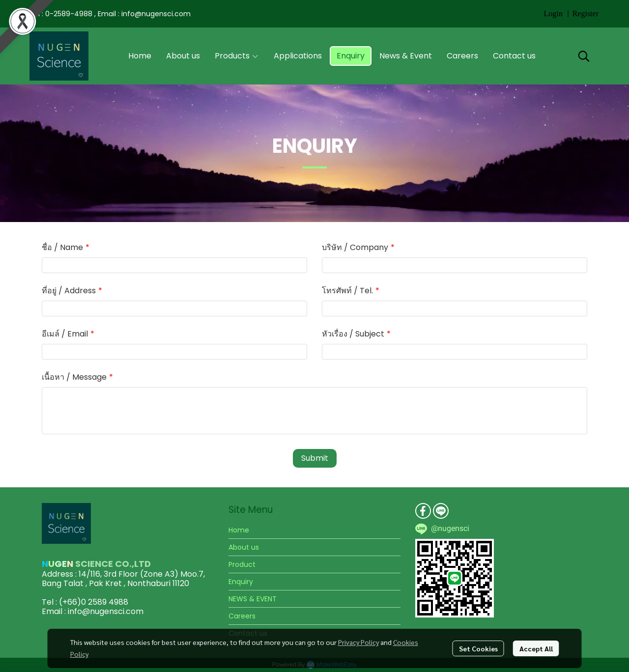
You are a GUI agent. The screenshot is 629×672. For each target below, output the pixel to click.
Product (242, 564)
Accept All (536, 648)
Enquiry (241, 582)
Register (586, 14)
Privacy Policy (358, 642)
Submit (315, 458)
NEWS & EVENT (253, 599)
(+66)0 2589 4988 (94, 602)
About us (244, 547)
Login (553, 14)
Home (239, 530)
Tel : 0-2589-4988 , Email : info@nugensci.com (110, 14)
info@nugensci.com (106, 611)
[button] (584, 56)
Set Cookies (478, 648)
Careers (242, 616)
